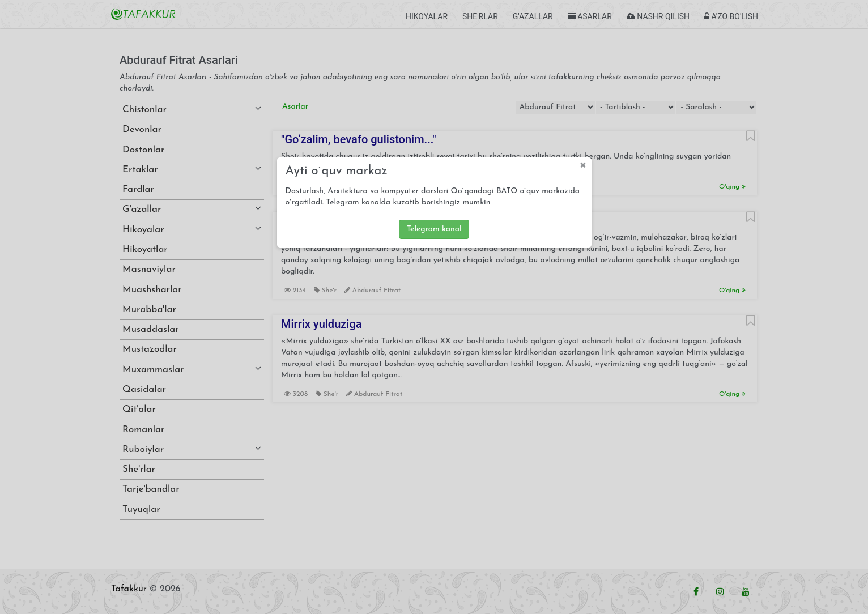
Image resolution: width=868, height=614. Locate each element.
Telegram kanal (434, 229)
